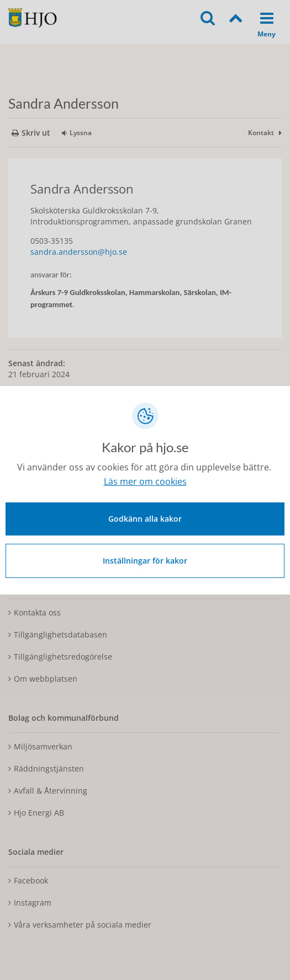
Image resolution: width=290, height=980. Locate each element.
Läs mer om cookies (145, 481)
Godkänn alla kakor (145, 519)
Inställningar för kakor (145, 561)
